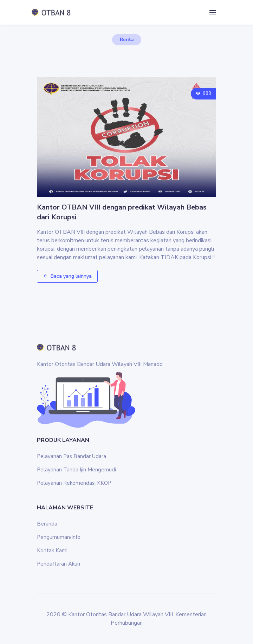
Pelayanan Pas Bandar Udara (72, 456)
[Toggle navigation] (213, 12)
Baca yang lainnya (67, 276)
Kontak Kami (52, 550)
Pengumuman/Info (59, 537)
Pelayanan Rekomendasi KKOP (74, 483)
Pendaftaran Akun (59, 564)
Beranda (47, 524)
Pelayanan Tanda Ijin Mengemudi (76, 470)
